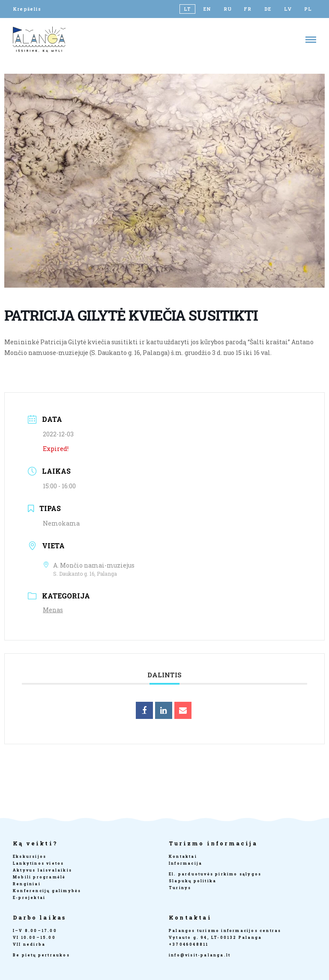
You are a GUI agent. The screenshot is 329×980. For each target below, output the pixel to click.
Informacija (185, 863)
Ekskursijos (30, 856)
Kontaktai (183, 856)
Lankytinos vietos (38, 863)
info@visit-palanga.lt (200, 955)
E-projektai (29, 897)
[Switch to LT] (187, 9)
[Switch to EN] (208, 9)
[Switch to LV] (288, 9)
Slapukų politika (193, 881)
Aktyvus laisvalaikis (42, 870)
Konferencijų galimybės (47, 891)
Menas (53, 610)
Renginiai (27, 884)
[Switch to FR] (248, 9)
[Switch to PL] (308, 9)
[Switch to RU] (228, 9)
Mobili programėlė (39, 877)
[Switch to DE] (268, 9)
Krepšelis (27, 9)
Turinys (180, 888)
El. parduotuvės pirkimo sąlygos (215, 874)
